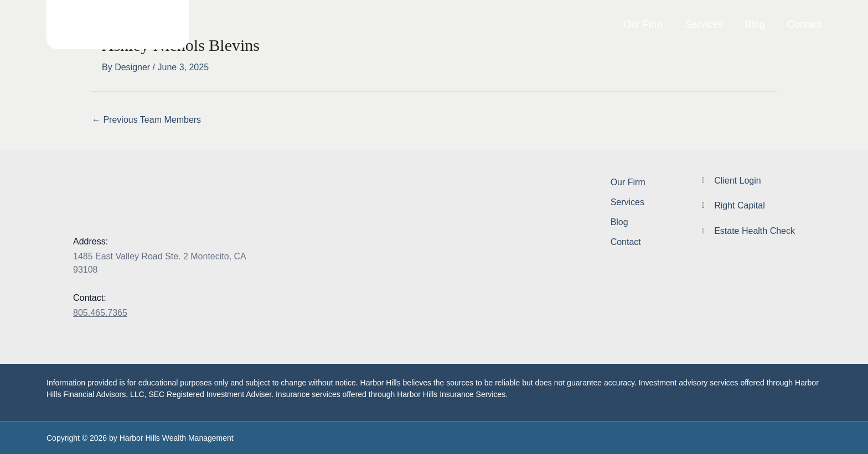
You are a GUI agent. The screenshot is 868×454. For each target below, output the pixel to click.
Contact (804, 24)
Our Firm (643, 24)
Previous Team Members (146, 120)
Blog (755, 24)
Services (704, 24)
